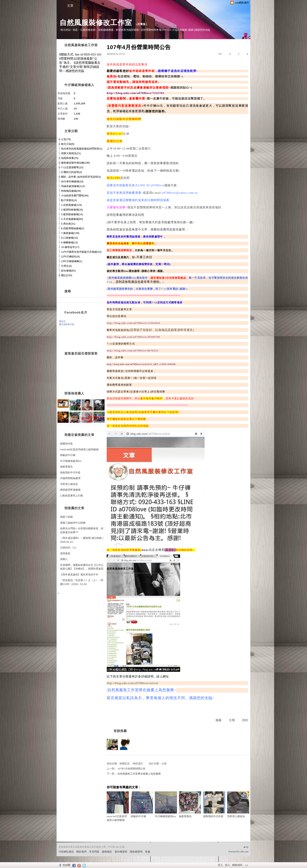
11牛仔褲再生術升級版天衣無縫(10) (81, 252)
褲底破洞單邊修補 (70, 490)
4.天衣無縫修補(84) (72, 219)
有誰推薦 (120, 731)
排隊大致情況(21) (71, 153)
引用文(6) (66, 266)
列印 (245, 720)
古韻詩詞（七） (69, 548)
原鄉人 (64, 559)
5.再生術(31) (68, 224)
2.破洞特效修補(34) (72, 210)
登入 (220, 865)
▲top (246, 847)
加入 (228, 865)
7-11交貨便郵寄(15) (72, 167)
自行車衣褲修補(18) (72, 181)
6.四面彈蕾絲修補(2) (73, 228)
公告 (164, 764)
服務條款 (107, 852)
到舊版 (142, 24)
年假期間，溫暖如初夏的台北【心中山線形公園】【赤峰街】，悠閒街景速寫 (82, 567)
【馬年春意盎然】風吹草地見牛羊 (79, 575)
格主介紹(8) (68, 144)
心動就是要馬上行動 (72, 496)
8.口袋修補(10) (70, 238)
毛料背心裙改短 (238, 805)
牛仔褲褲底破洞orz (166, 805)
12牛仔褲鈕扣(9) (70, 257)
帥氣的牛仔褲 (142, 805)
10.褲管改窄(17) (70, 247)
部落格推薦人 (74, 393)
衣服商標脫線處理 (70, 478)
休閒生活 (125, 764)
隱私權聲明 (136, 852)
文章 (70, 6)
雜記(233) (67, 275)
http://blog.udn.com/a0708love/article (133, 683)
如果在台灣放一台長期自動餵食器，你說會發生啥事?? (82, 530)
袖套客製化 (190, 805)
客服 (148, 852)
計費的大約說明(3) (72, 172)
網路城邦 (237, 865)
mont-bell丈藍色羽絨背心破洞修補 (118, 807)
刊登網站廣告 (66, 852)
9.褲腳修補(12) (70, 242)
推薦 (219, 720)
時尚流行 (138, 764)
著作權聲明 (121, 852)
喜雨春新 (65, 553)
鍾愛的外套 (66, 444)
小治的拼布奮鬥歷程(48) (75, 196)
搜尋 (99, 300)
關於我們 (81, 852)
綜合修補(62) (68, 271)
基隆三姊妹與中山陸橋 (73, 523)
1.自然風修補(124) (71, 205)
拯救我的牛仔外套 (214, 805)
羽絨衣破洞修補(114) (73, 186)
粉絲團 (66, 865)
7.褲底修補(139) (70, 233)
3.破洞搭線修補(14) (72, 214)
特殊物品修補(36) (71, 191)
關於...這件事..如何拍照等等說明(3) (81, 177)
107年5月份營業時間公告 (131, 769)
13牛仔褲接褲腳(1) (72, 261)
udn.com (244, 852)
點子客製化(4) (69, 200)
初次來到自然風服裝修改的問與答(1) (82, 149)
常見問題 (94, 852)
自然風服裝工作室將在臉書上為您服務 (139, 774)
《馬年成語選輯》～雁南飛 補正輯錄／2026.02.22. (82, 540)
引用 (232, 720)
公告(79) (66, 139)
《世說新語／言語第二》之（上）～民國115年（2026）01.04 (82, 582)
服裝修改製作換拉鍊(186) (75, 163)
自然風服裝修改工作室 (96, 23)
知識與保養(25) (70, 158)
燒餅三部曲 (66, 517)
